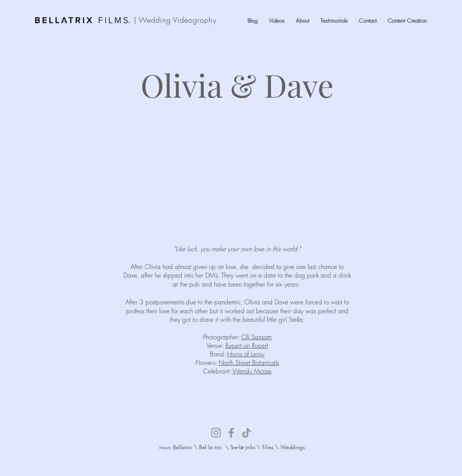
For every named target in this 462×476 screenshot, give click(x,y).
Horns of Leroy (246, 354)
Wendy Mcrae (252, 371)
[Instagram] (216, 433)
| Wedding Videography (175, 20)
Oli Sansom (256, 337)
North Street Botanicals (249, 362)
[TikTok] (246, 433)
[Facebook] (231, 433)
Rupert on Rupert (247, 345)
